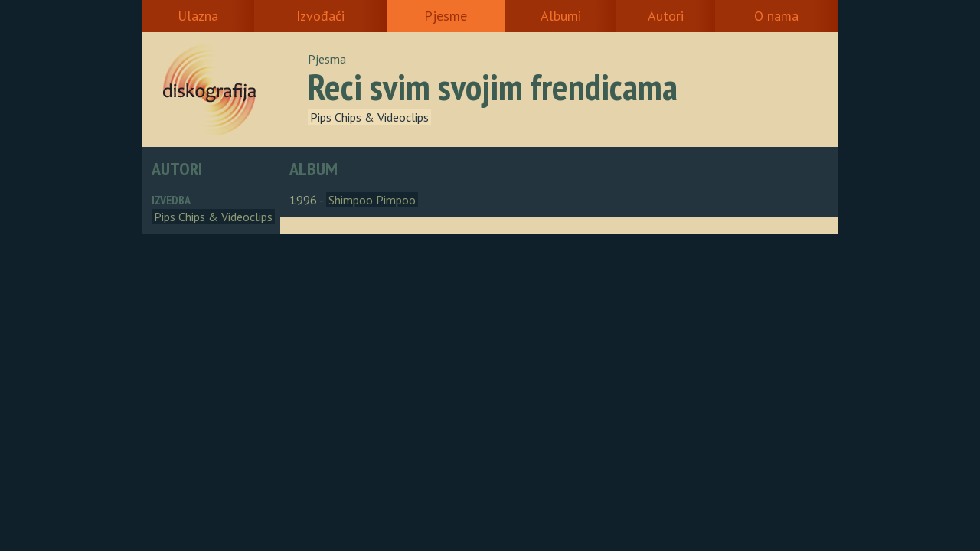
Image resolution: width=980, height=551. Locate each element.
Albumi (561, 16)
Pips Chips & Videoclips (369, 117)
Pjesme (446, 16)
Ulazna (198, 16)
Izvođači (320, 16)
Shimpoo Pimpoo (372, 200)
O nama (776, 16)
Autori (666, 16)
